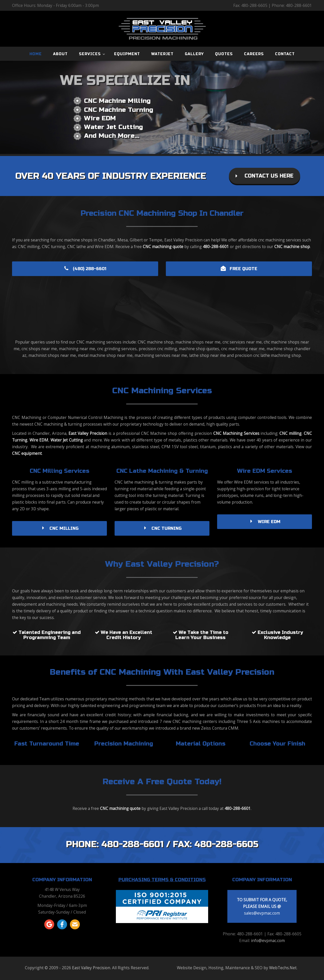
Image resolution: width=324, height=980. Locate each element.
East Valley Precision (88, 433)
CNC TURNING (162, 528)
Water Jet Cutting (67, 440)
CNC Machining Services (236, 433)
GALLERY (194, 54)
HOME (36, 54)
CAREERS (254, 54)
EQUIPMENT (127, 54)
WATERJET (162, 54)
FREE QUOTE (239, 269)
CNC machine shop (292, 247)
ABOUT (60, 54)
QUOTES (224, 54)
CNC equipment (27, 453)
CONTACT (285, 54)
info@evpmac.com (268, 940)
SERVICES (90, 54)
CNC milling (290, 433)
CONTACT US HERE (265, 176)
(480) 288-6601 (85, 269)
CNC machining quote (163, 247)
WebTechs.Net (283, 968)
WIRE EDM (265, 522)
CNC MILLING (59, 528)
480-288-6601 (216, 247)
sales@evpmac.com (262, 913)
